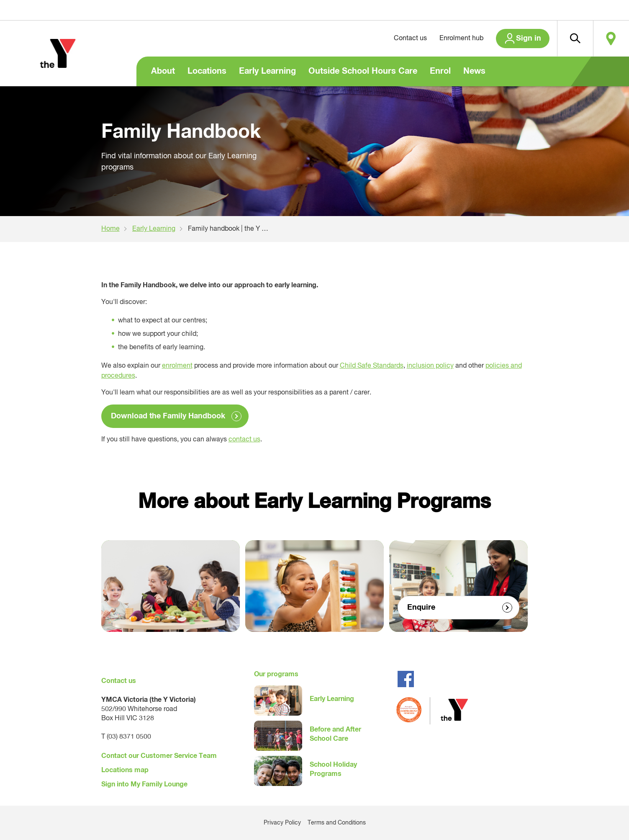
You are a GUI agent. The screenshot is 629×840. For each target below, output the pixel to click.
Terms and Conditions (337, 823)
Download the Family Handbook (168, 416)
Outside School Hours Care (363, 71)
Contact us (410, 39)
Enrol (440, 71)
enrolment (177, 366)
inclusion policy (430, 366)
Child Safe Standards (372, 366)
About (163, 71)
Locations (207, 71)
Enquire (421, 608)
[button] (575, 39)
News (474, 71)
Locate (611, 39)
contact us (244, 440)
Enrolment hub (461, 39)
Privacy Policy (282, 823)
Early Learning (267, 71)
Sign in (529, 39)
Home (110, 229)
